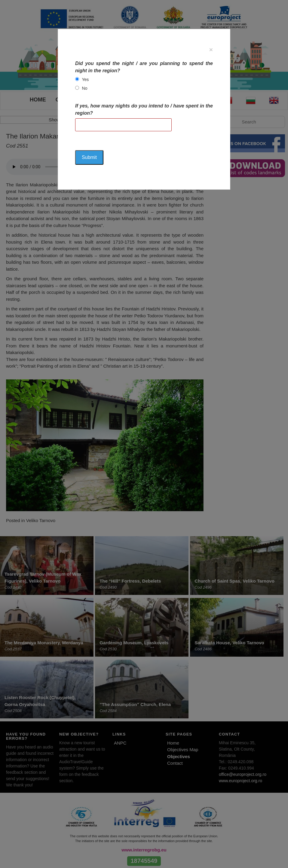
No (85, 88)
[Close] (211, 50)
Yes (86, 79)
